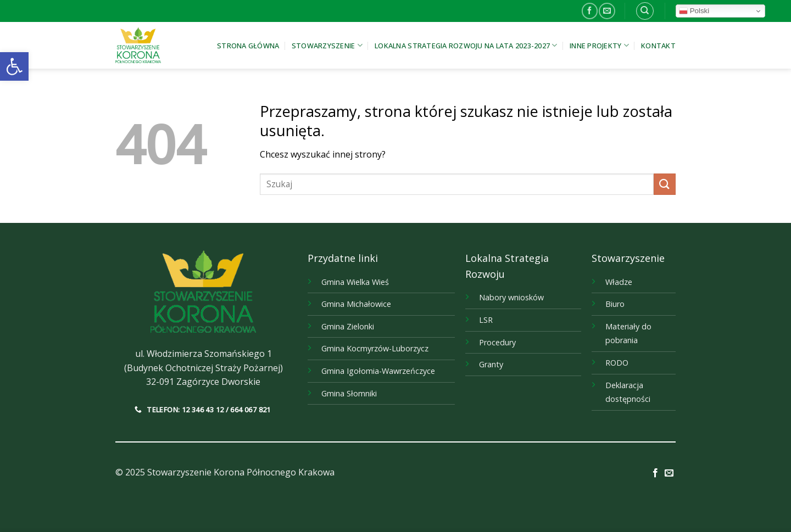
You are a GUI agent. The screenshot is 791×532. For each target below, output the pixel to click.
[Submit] (665, 184)
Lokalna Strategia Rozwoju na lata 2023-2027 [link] (466, 45)
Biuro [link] (615, 304)
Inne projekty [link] (599, 45)
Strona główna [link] (248, 46)
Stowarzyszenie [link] (327, 45)
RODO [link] (617, 363)
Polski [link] (694, 11)
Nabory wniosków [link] (511, 297)
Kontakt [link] (658, 46)
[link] (14, 66)
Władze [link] (619, 282)
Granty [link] (491, 364)
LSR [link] (486, 320)
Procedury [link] (497, 342)
